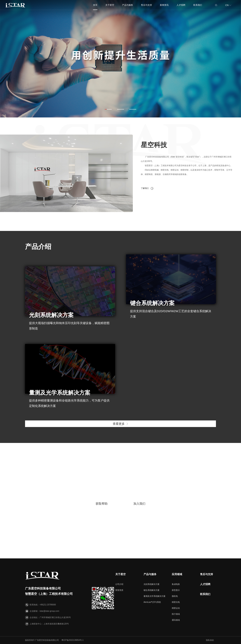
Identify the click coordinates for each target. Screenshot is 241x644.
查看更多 (120, 424)
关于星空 (120, 574)
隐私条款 (210, 640)
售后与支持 (207, 574)
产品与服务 (150, 574)
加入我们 (139, 504)
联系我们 (205, 594)
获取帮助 (102, 504)
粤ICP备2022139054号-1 (72, 640)
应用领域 (177, 574)
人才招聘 (205, 584)
